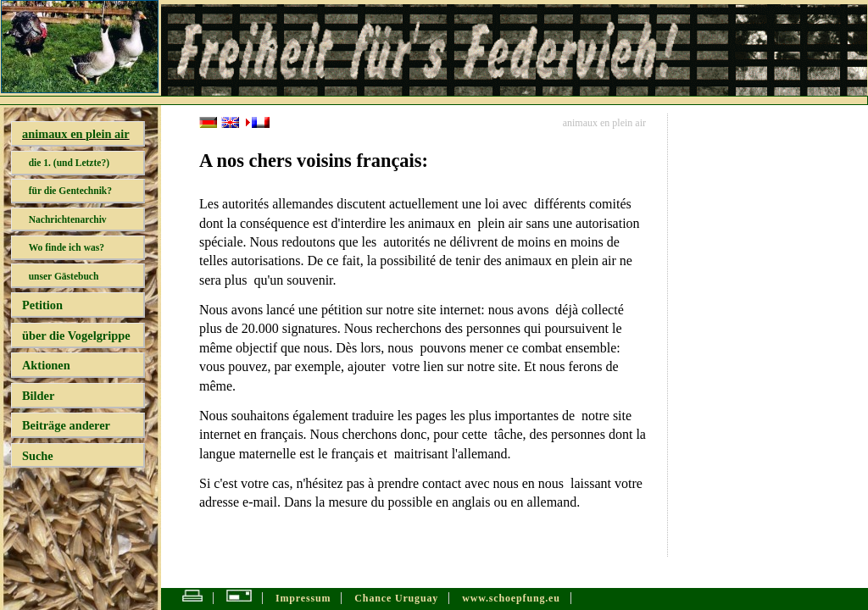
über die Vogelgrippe (76, 335)
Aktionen (46, 365)
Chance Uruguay (396, 598)
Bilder (38, 396)
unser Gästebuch (64, 276)
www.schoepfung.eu (511, 598)
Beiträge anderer (66, 425)
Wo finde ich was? (67, 247)
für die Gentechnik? (70, 191)
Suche (38, 456)
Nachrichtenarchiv (68, 219)
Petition (42, 305)
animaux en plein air (76, 134)
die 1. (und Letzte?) (69, 163)
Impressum (303, 598)
